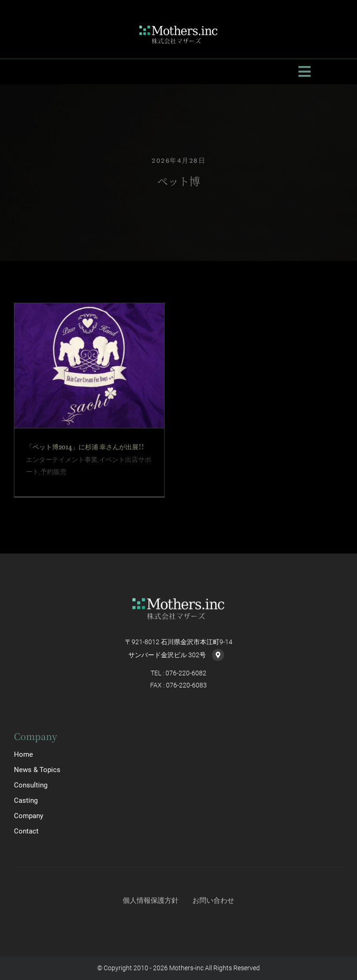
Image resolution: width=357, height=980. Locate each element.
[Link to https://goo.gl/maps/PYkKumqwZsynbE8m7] (218, 655)
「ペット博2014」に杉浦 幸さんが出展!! (85, 447)
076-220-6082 (186, 673)
